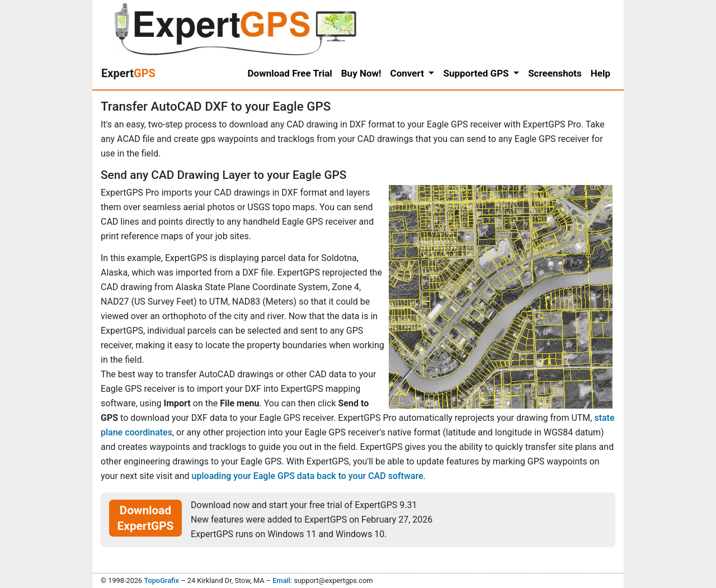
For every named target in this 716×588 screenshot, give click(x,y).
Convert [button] (409, 73)
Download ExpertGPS (146, 518)
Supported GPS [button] (477, 73)
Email (281, 580)
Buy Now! (361, 73)
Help (600, 73)
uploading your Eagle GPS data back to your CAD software (308, 476)
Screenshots (555, 73)
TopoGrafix (161, 580)
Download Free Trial (290, 73)
